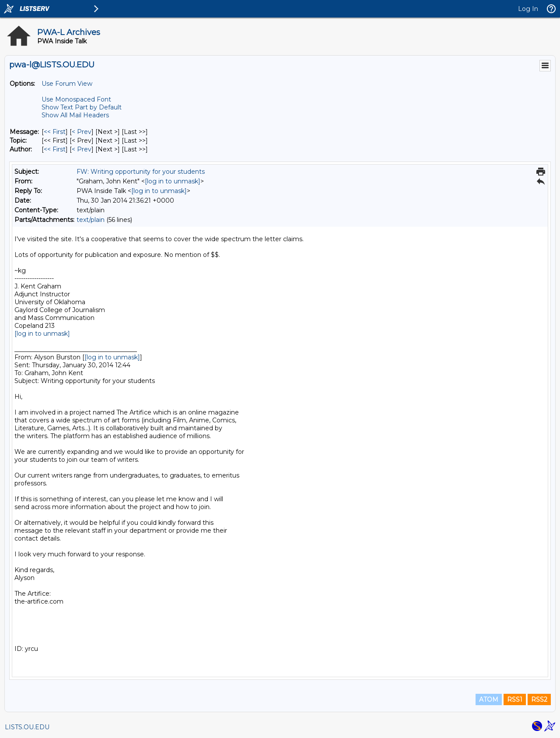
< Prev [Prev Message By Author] (82, 149)
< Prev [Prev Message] (82, 132)
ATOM (489, 699)
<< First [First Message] (55, 132)
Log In (528, 9)
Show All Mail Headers (75, 115)
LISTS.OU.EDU (27, 727)
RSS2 (539, 699)
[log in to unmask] (173, 181)
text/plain (91, 220)
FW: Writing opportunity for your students (141, 172)
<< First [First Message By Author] (55, 149)
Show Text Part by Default (82, 107)
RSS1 (515, 699)
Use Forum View (67, 84)
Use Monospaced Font (76, 99)
